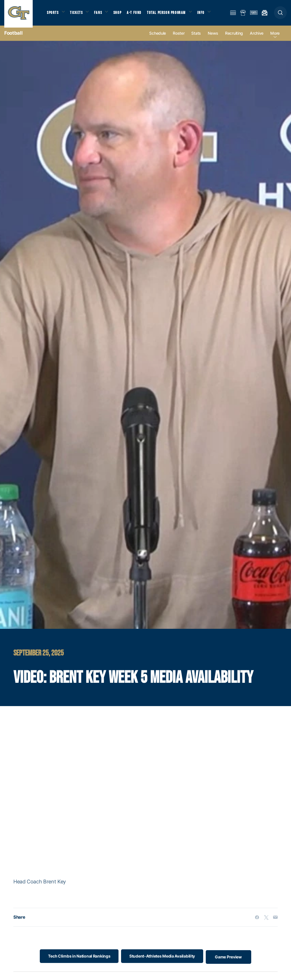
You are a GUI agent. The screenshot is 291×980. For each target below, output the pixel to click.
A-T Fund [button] (140, 14)
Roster (179, 37)
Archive (257, 37)
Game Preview (232, 960)
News (213, 37)
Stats (196, 37)
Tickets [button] (79, 14)
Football (13, 37)
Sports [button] (53, 14)
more (275, 37)
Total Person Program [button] (172, 14)
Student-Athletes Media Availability (162, 960)
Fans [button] (102, 14)
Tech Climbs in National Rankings (76, 960)
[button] (280, 15)
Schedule (158, 37)
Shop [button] (122, 14)
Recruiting (234, 37)
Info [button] (208, 14)
